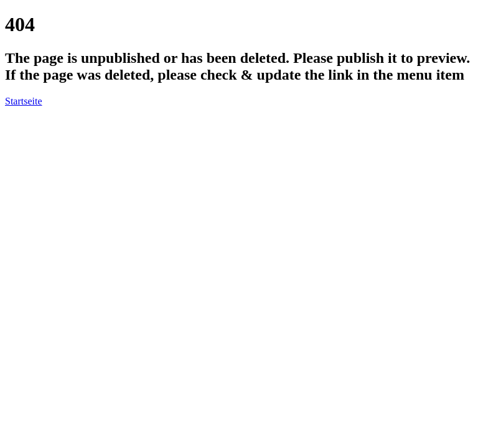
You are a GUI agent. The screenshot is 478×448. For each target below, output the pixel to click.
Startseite (24, 101)
